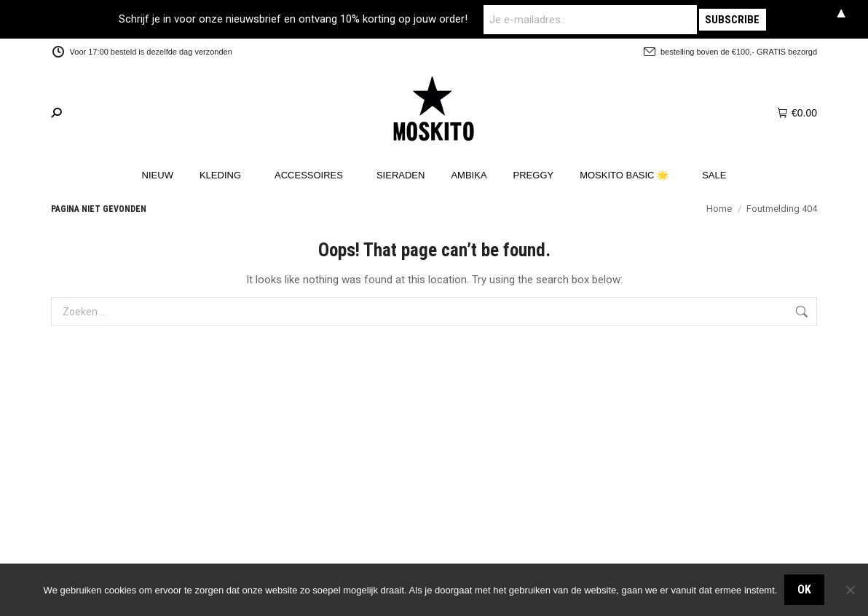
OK (804, 589)
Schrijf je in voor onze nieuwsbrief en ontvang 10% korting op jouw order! (312, 19)
